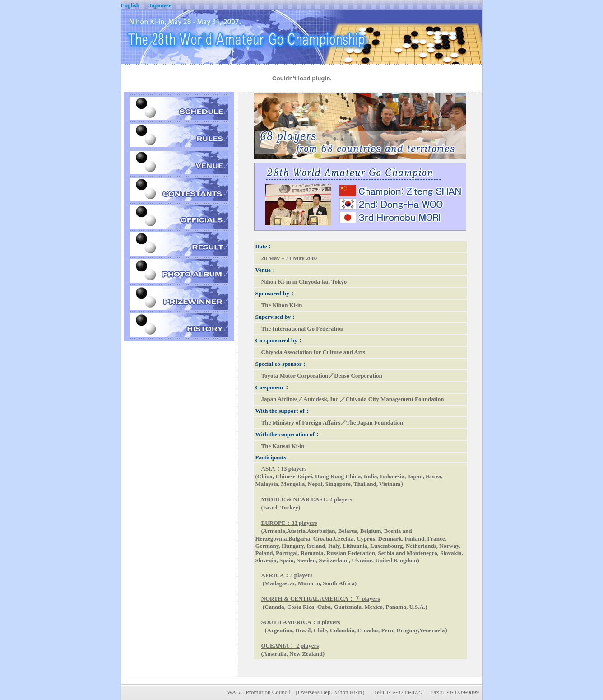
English (130, 5)
